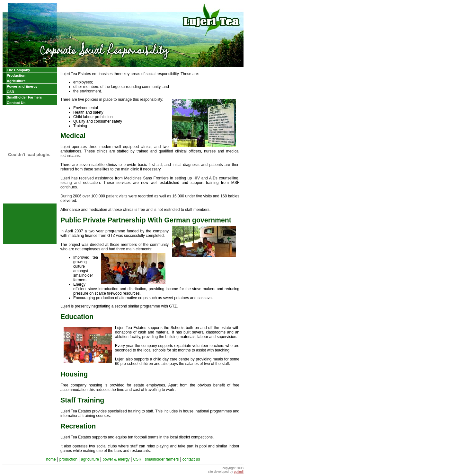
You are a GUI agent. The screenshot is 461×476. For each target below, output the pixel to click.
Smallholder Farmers (24, 97)
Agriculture (16, 81)
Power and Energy (22, 86)
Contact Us (16, 103)
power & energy (116, 459)
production (68, 459)
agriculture (90, 459)
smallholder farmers (162, 459)
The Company (18, 70)
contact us (191, 459)
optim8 (239, 472)
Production (16, 75)
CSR (10, 92)
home (51, 459)
